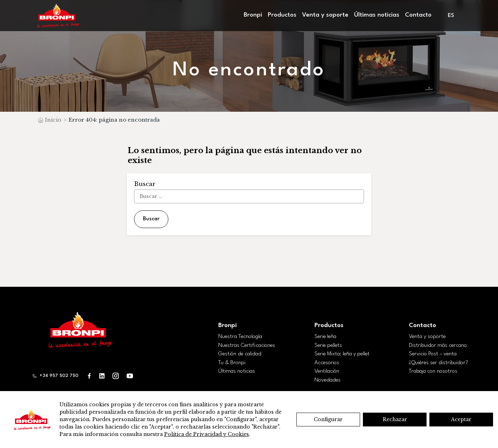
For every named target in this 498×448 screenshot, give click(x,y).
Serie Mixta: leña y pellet (342, 354)
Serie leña (325, 337)
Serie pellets (328, 345)
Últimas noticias (377, 15)
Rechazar (395, 419)
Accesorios (327, 363)
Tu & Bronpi (232, 363)
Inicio (53, 120)
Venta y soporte (325, 15)
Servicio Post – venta (433, 354)
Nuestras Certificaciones (247, 345)
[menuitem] (451, 16)
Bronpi (253, 15)
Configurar (328, 419)
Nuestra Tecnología (240, 337)
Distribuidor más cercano (438, 345)
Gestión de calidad (240, 354)
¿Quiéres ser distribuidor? (439, 363)
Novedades (328, 380)
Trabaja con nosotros (433, 371)
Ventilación (327, 371)
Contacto (418, 15)
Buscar (151, 219)
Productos (282, 15)
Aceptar (461, 419)
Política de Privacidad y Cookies (207, 434)
